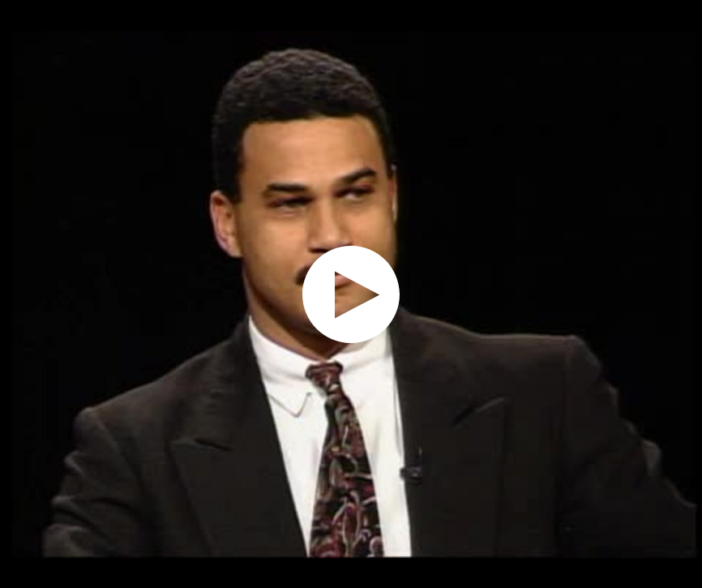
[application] (351, 294)
